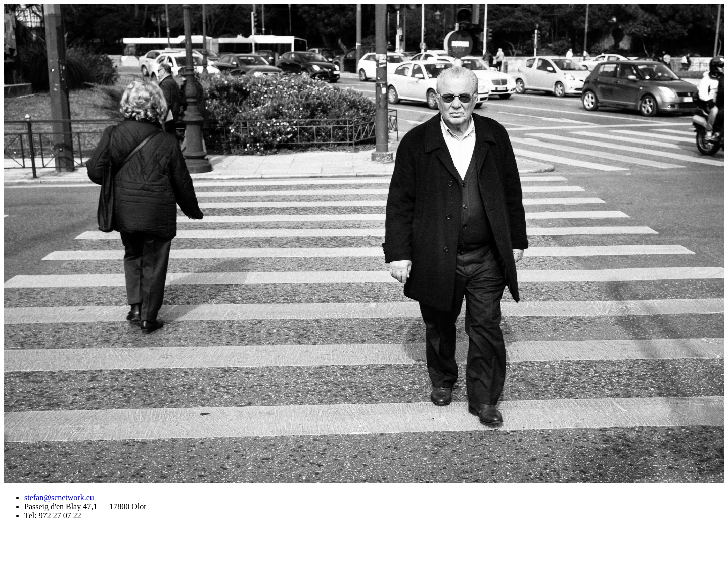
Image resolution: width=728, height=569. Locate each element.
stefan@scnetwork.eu (59, 497)
